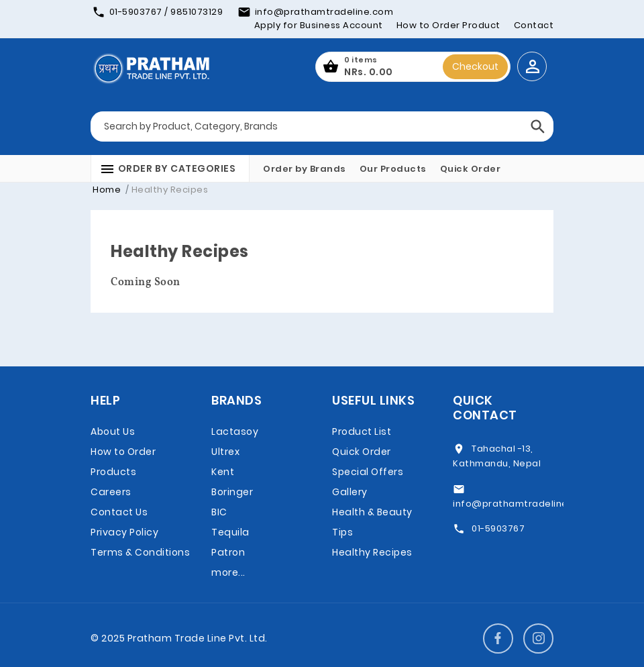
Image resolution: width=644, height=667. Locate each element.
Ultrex (225, 452)
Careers (111, 492)
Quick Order (471, 169)
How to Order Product (448, 25)
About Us (113, 431)
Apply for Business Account (319, 25)
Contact (534, 25)
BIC (219, 512)
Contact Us (119, 512)
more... (228, 572)
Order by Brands (305, 169)
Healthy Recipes (372, 552)
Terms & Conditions (140, 552)
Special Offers (368, 472)
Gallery (350, 492)
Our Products (393, 169)
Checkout (475, 66)
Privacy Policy (124, 532)
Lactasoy (235, 431)
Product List (362, 431)
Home (107, 190)
